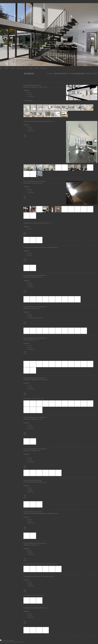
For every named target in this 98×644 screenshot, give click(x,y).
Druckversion (5, 640)
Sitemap (12, 640)
